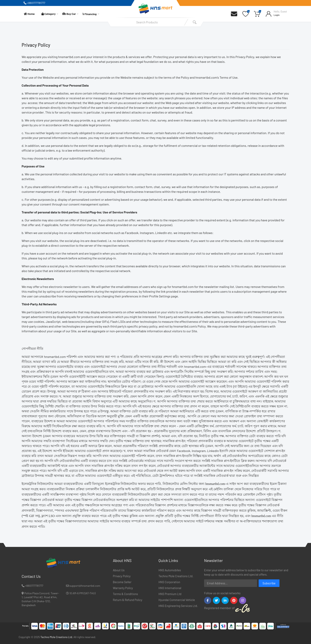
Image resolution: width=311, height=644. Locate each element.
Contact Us (31, 576)
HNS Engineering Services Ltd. (178, 606)
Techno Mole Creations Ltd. (176, 576)
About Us (119, 570)
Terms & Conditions (125, 594)
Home (29, 14)
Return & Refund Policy (128, 600)
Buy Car (70, 14)
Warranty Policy (123, 588)
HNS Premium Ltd (170, 594)
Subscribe (269, 583)
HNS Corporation (169, 582)
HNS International (170, 588)
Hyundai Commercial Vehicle (177, 600)
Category (50, 14)
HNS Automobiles (170, 570)
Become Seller (122, 582)
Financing (91, 14)
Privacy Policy (122, 576)
